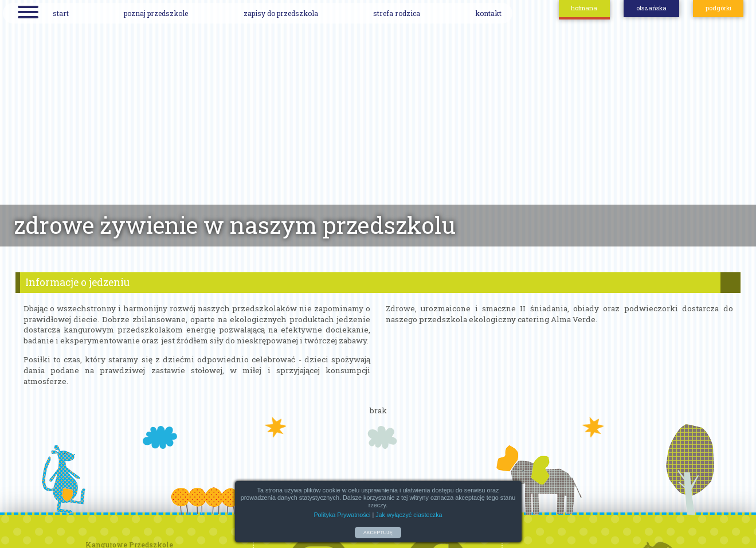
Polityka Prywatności (342, 515)
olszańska (651, 8)
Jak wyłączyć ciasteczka (409, 515)
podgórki (718, 8)
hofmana (584, 8)
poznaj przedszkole (156, 13)
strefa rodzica (397, 13)
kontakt (488, 13)
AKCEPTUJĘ (378, 533)
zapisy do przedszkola (281, 13)
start (61, 13)
